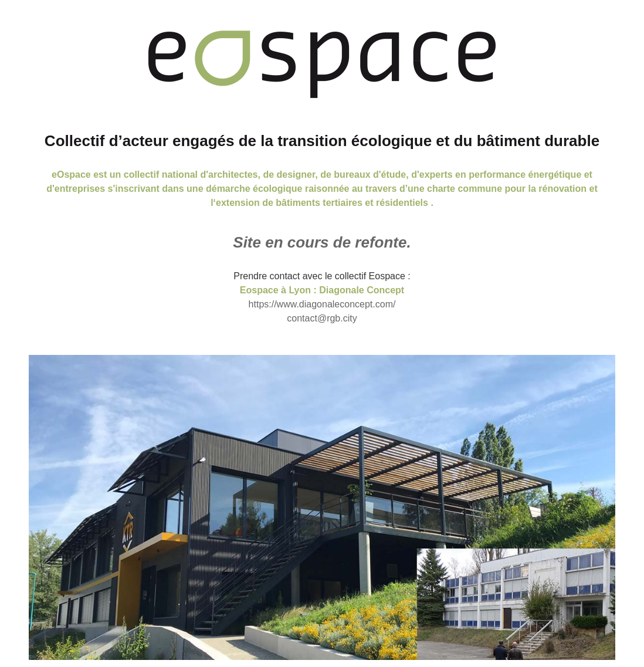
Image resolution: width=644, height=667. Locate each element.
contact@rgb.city (322, 318)
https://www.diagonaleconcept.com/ (322, 304)
